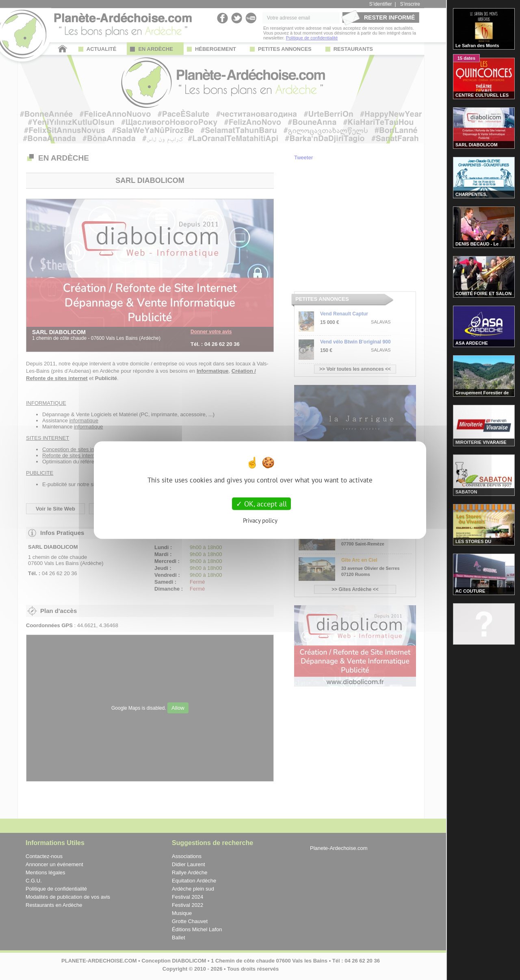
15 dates (466, 58)
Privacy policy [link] (260, 520)
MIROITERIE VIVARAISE (481, 442)
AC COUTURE (470, 591)
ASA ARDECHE (472, 343)
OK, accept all (261, 503)
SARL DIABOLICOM (477, 145)
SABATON (466, 492)
